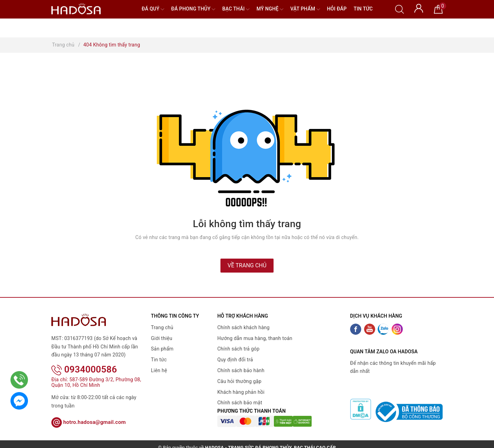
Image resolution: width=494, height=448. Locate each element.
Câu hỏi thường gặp (239, 381)
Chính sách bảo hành (241, 370)
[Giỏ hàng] (438, 9)
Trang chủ (162, 327)
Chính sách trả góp (238, 349)
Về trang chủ (247, 265)
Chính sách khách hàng (244, 327)
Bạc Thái (236, 9)
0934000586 (84, 360)
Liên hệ (159, 370)
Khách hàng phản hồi (241, 392)
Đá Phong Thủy (193, 9)
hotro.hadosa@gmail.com (89, 413)
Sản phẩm (162, 349)
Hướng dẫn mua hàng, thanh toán (255, 338)
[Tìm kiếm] (399, 9)
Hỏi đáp (337, 9)
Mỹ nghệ (270, 9)
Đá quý (153, 9)
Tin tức (363, 9)
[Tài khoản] (419, 8)
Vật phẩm (305, 9)
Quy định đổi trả (235, 360)
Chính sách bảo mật (240, 403)
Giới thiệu (162, 338)
